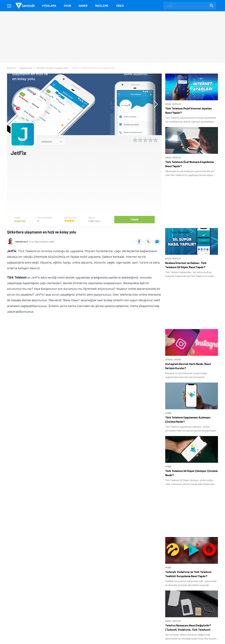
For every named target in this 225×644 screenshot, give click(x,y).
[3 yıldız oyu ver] (145, 140)
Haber (83, 6)
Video (120, 6)
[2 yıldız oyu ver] (140, 140)
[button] (154, 104)
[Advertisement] (84, 184)
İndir (134, 219)
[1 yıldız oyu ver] (135, 140)
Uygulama (49, 6)
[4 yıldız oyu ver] (150, 140)
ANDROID (47, 142)
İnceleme (102, 6)
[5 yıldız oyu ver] (156, 140)
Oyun (67, 6)
